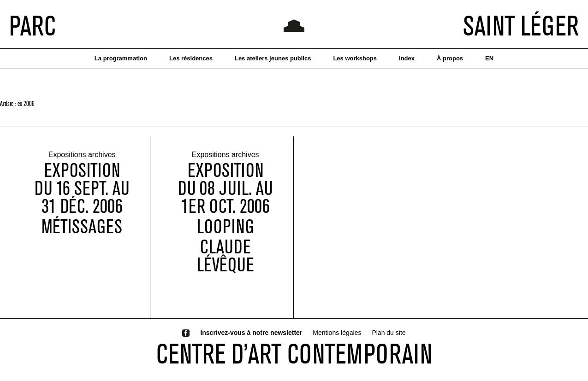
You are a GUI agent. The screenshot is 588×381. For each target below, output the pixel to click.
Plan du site (389, 333)
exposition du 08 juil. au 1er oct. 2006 (225, 189)
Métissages (82, 227)
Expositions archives (82, 155)
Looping (225, 227)
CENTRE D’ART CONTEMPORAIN (294, 353)
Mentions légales (337, 333)
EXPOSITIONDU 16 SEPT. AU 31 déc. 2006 (82, 189)
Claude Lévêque (226, 256)
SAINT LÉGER (521, 25)
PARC (33, 25)
